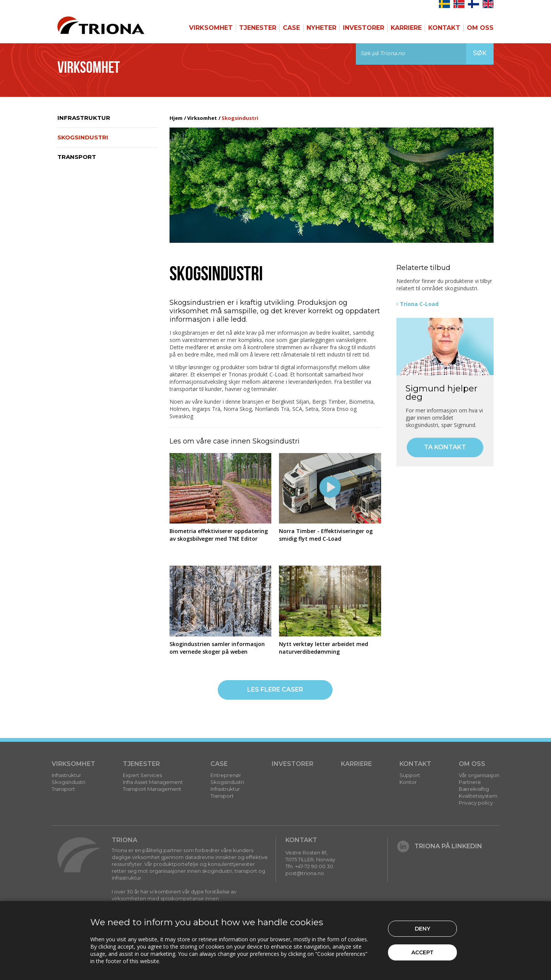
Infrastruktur (84, 118)
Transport (77, 157)
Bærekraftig (474, 789)
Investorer (364, 28)
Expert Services (142, 775)
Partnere (470, 782)
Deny (422, 929)
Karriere (406, 28)
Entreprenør (226, 775)
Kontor (408, 782)
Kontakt (444, 28)
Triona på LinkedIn (440, 846)
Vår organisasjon (479, 775)
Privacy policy (476, 803)
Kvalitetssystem (478, 796)
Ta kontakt (445, 447)
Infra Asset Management (153, 782)
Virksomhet (211, 28)
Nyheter (321, 28)
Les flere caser (275, 690)
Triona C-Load (419, 304)
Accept (422, 952)
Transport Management (152, 789)
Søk (480, 53)
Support (410, 775)
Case (291, 28)
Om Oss (480, 28)
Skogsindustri (83, 137)
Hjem (176, 118)
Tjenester (258, 28)
